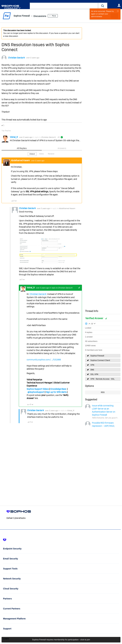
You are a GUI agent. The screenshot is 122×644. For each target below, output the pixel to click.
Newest (51, 153)
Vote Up (12, 200)
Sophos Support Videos (38, 388)
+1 (79, 287)
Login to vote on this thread (89, 323)
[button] (103, 6)
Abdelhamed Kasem (21, 160)
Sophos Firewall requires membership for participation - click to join (61, 640)
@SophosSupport (36, 392)
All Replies (22, 148)
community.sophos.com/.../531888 (44, 359)
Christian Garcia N (16, 58)
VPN (92, 365)
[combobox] (64, 6)
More (59, 16)
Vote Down (16, 200)
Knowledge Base (58, 388)
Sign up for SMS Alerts (56, 392)
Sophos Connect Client (100, 360)
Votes (42, 153)
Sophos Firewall (97, 356)
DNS (92, 370)
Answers (62, 148)
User (119, 5)
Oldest (32, 154)
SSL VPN (94, 374)
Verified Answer (95, 318)
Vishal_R (14, 137)
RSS (103, 392)
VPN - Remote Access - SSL (103, 379)
